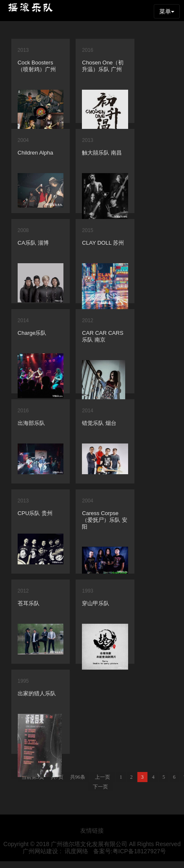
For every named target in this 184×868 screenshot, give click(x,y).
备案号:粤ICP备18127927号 (130, 851)
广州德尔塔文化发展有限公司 (89, 844)
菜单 (167, 11)
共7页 (60, 777)
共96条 (81, 777)
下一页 (103, 787)
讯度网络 (76, 851)
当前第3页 (36, 777)
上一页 (105, 777)
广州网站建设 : (41, 851)
